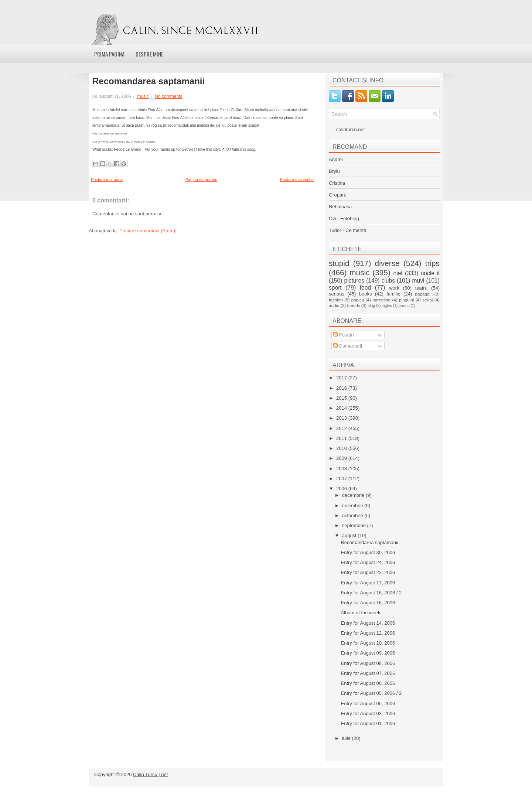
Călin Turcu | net (150, 774)
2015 (342, 398)
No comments (168, 96)
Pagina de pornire (202, 180)
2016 (342, 388)
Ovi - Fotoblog (344, 219)
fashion (336, 300)
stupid (339, 263)
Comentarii (348, 346)
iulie (347, 738)
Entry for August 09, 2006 (368, 653)
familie (393, 294)
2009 (342, 458)
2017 (342, 378)
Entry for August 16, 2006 (368, 603)
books (366, 294)
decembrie (354, 495)
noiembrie (353, 506)
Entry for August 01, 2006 (368, 723)
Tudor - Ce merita (347, 230)
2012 (342, 428)
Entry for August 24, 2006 (368, 562)
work (394, 288)
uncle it (430, 273)
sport (335, 288)
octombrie (353, 516)
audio (334, 305)
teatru (421, 288)
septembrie (355, 525)
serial (427, 300)
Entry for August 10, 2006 (368, 643)
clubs (388, 281)
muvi (418, 281)
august (350, 535)
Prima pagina (109, 54)
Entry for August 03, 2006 (368, 714)
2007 (342, 479)
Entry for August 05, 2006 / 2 (371, 693)
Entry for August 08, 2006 (368, 663)
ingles (387, 306)
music (143, 96)
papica (358, 300)
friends (353, 305)
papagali (423, 294)
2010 (342, 448)
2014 (342, 408)
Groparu (338, 195)
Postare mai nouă (107, 180)
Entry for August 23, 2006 (368, 572)
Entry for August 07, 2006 (368, 673)
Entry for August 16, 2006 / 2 (371, 593)
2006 (342, 489)
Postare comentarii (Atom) (147, 231)
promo (404, 306)
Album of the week (360, 613)
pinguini (406, 300)
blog (371, 306)
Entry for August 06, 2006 (368, 683)
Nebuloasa (340, 207)
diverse (387, 263)
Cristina (337, 183)
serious (337, 294)
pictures (354, 281)
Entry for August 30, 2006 (368, 552)
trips (432, 263)
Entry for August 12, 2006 (368, 633)
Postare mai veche (297, 180)
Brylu (334, 171)
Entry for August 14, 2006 (368, 623)
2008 (342, 469)
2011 (342, 438)
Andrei (336, 159)
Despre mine (149, 54)
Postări (344, 335)
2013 (342, 418)
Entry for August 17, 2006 (368, 583)
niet (398, 273)
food (365, 288)
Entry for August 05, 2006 (368, 704)
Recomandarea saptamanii (149, 81)
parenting (381, 300)
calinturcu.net (350, 129)
